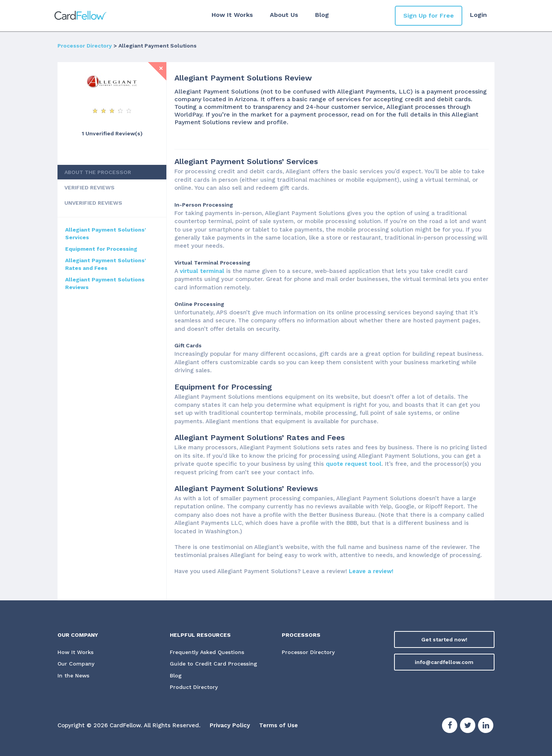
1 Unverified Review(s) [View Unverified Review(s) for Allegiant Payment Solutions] (112, 133)
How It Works (232, 15)
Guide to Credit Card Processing (214, 664)
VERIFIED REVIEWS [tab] (90, 187)
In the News (73, 675)
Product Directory (194, 687)
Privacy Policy (230, 725)
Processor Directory (85, 46)
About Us (284, 15)
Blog (322, 15)
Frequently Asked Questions (207, 652)
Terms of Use (278, 725)
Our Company (76, 664)
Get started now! (444, 639)
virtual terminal (202, 271)
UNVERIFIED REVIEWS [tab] (93, 203)
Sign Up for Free (429, 16)
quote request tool (354, 464)
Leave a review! (371, 571)
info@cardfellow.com (444, 662)
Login (478, 15)
